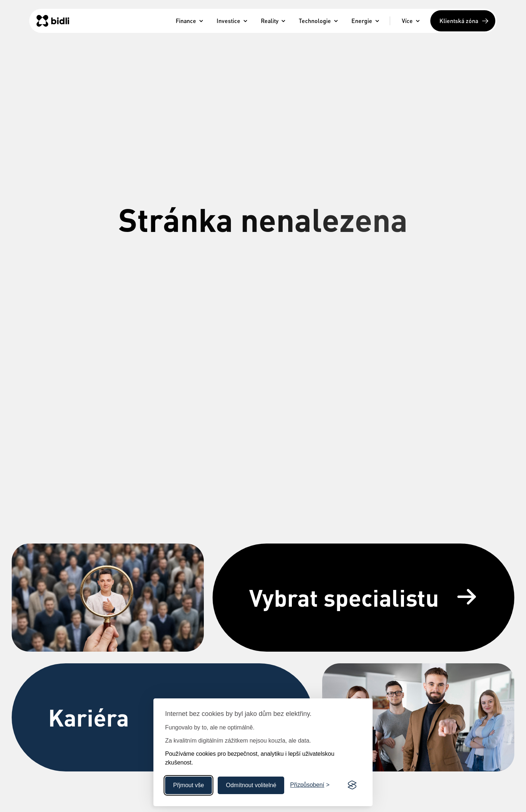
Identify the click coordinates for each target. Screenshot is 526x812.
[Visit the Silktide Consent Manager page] (352, 785)
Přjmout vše (188, 785)
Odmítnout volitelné (251, 785)
